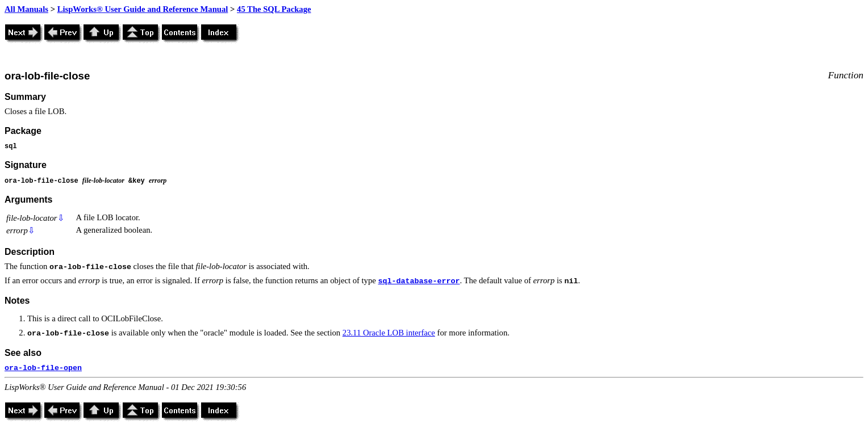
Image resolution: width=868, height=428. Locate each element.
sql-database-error (419, 281)
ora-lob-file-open (43, 368)
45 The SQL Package (274, 9)
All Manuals (26, 9)
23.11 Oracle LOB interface (389, 333)
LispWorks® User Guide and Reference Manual (143, 9)
